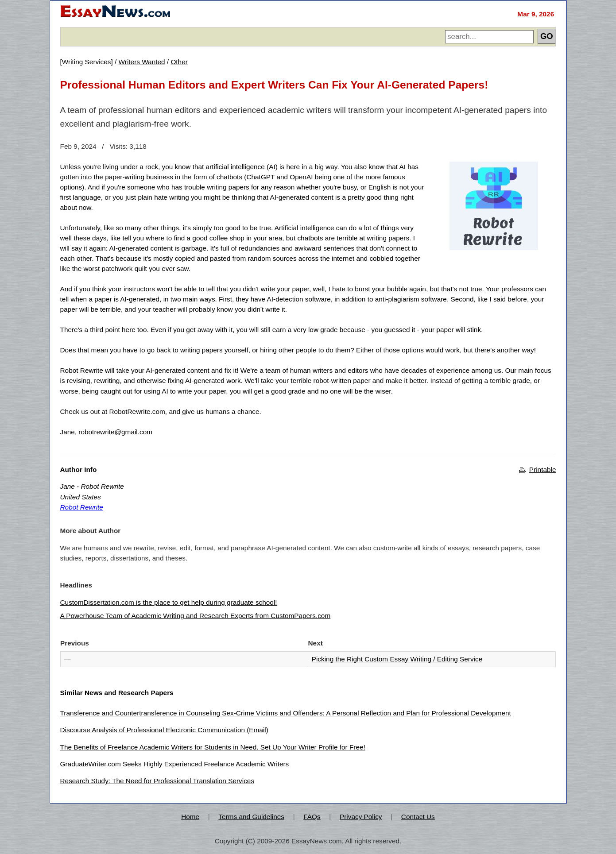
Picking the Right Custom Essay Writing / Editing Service (397, 659)
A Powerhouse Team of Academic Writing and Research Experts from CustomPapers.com (196, 616)
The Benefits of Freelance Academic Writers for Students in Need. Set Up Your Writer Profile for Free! (213, 747)
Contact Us (418, 817)
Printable (537, 470)
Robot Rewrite (82, 507)
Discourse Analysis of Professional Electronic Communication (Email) (164, 730)
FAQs (312, 817)
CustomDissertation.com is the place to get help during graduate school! (169, 602)
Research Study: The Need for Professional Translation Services (157, 781)
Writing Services (87, 62)
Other (179, 62)
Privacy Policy (361, 817)
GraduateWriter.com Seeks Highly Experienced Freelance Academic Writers (175, 764)
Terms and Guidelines (251, 817)
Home (190, 817)
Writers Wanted (142, 62)
